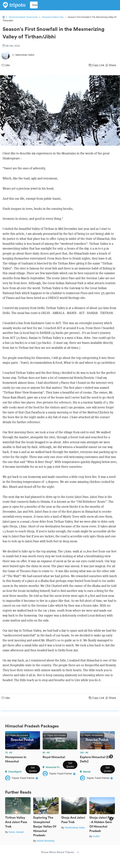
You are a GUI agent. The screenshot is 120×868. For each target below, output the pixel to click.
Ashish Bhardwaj (45, 841)
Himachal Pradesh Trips (53, 17)
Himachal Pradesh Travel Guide (23, 17)
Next (111, 757)
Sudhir (96, 836)
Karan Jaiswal (16, 832)
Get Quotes (33, 769)
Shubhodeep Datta (75, 828)
